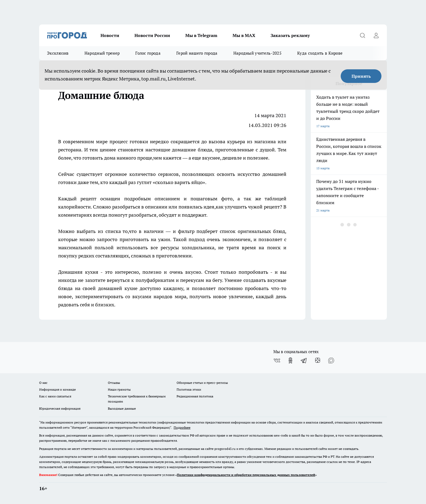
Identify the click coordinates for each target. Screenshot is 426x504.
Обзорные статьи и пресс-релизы (202, 383)
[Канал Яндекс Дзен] (318, 360)
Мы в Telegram (201, 35)
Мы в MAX (244, 35)
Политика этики (189, 389)
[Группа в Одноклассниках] (290, 360)
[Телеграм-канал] (304, 360)
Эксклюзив (58, 53)
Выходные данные (122, 408)
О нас (43, 383)
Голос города (148, 53)
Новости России (152, 35)
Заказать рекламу (290, 35)
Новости (110, 35)
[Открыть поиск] (362, 35)
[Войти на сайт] (376, 35)
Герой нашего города (197, 53)
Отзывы (114, 383)
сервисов (168, 174)
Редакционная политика (195, 396)
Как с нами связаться (55, 396)
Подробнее (182, 427)
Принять (361, 76)
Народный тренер (102, 53)
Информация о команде (57, 389)
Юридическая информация (60, 408)
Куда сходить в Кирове (320, 53)
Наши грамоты (119, 389)
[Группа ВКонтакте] (277, 360)
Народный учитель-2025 (257, 53)
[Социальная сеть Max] (331, 360)
